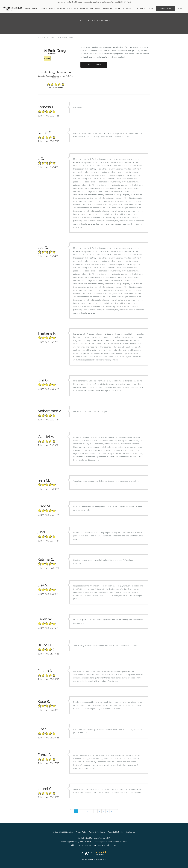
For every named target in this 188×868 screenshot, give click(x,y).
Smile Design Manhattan (46, 37)
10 (112, 811)
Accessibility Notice (116, 832)
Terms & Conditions (97, 832)
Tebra (104, 859)
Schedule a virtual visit (99, 2)
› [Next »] (116, 811)
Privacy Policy (81, 832)
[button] (184, 9)
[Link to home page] (12, 9)
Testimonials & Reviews (66, 37)
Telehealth (73, 2)
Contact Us (131, 832)
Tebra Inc (69, 832)
